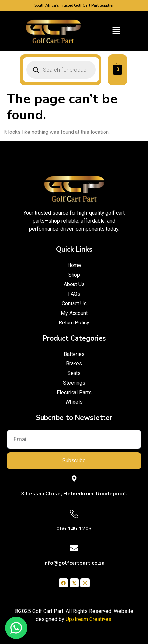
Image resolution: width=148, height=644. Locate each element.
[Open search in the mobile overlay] (61, 70)
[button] (116, 31)
